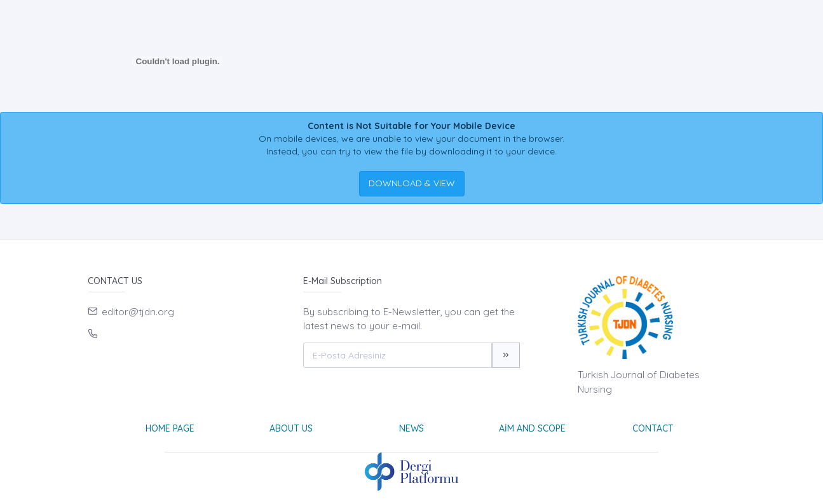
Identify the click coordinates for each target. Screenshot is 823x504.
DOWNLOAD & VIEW (412, 183)
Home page (170, 428)
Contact (653, 428)
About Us (291, 428)
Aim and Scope (532, 428)
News (411, 428)
